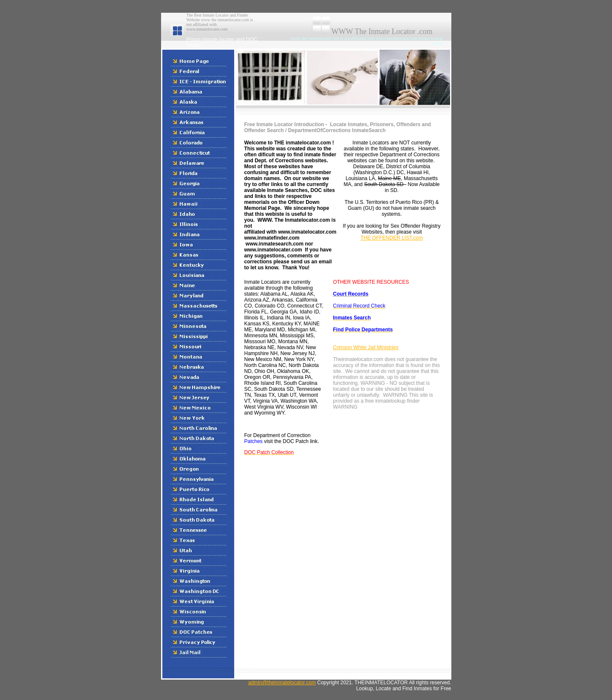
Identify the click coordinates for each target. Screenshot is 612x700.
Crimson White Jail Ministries (366, 347)
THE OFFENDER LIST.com (392, 238)
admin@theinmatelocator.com (282, 683)
